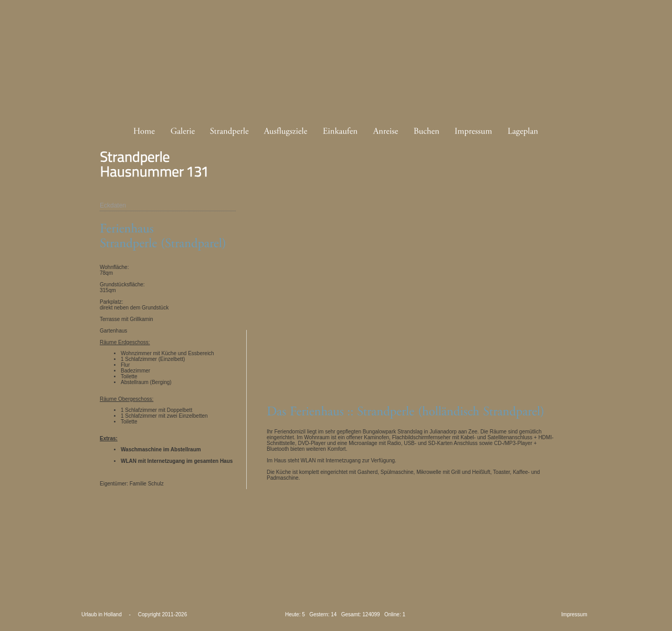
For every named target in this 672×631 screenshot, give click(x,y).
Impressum (574, 614)
